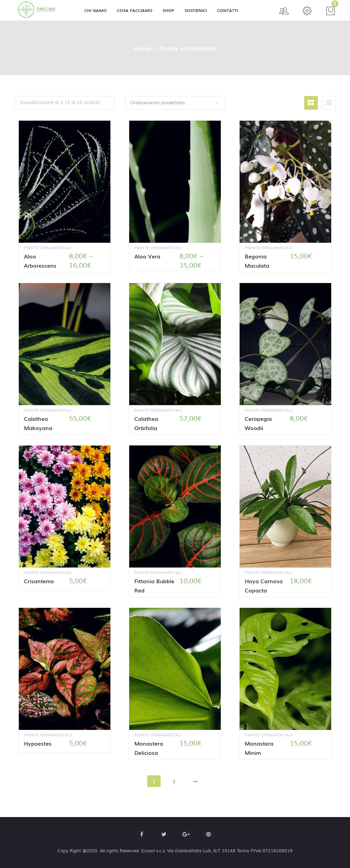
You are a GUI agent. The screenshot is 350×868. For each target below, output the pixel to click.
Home (143, 48)
